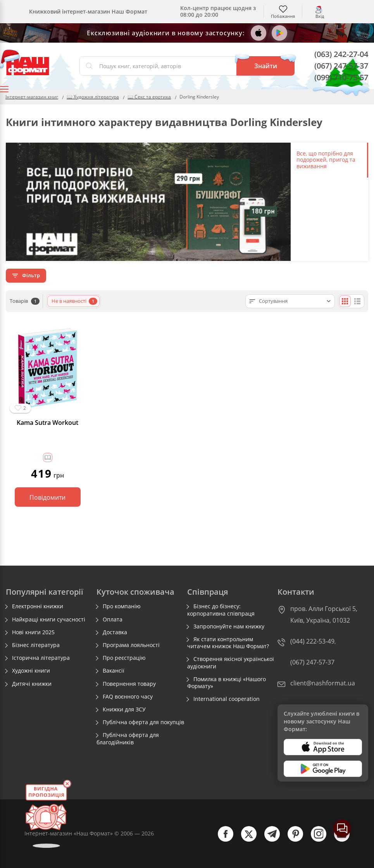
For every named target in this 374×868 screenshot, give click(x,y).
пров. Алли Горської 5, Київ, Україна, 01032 (324, 614)
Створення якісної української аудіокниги (231, 663)
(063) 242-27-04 (341, 54)
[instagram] (315, 840)
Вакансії (114, 671)
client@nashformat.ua (323, 683)
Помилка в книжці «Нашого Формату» (227, 683)
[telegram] (268, 840)
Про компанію (122, 606)
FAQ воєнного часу (128, 697)
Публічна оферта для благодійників (128, 739)
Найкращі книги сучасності (49, 620)
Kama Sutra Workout (47, 423)
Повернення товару (129, 684)
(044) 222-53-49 (312, 641)
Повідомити (47, 497)
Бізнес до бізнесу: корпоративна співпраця (221, 610)
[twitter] (245, 840)
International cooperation (227, 699)
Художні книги (31, 671)
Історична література (41, 658)
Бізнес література (36, 645)
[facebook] (222, 840)
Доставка (115, 632)
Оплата (113, 620)
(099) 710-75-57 (341, 77)
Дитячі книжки (32, 684)
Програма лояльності (131, 645)
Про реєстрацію (124, 658)
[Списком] (357, 301)
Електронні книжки (38, 606)
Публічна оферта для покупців (143, 722)
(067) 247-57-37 (341, 66)
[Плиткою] (345, 301)
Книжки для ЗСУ (124, 709)
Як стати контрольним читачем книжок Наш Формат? (228, 643)
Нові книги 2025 (33, 632)
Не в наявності (74, 301)
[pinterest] (291, 840)
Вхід (320, 16)
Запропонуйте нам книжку (229, 626)
